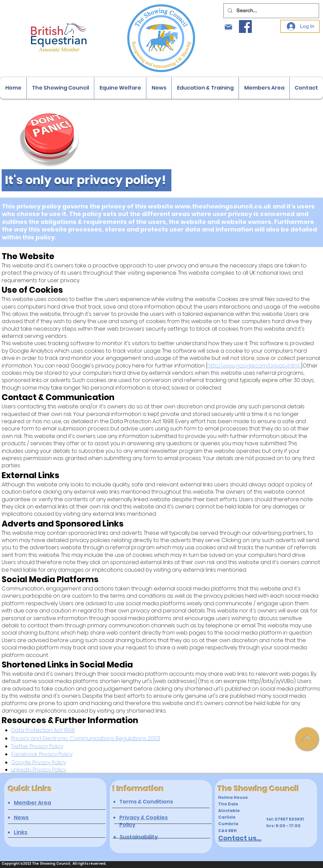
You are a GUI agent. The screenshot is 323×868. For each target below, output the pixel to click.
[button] (60, 88)
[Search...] (271, 11)
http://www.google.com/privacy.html (254, 366)
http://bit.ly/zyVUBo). (272, 681)
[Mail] (228, 27)
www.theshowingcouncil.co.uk (223, 206)
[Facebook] (245, 27)
